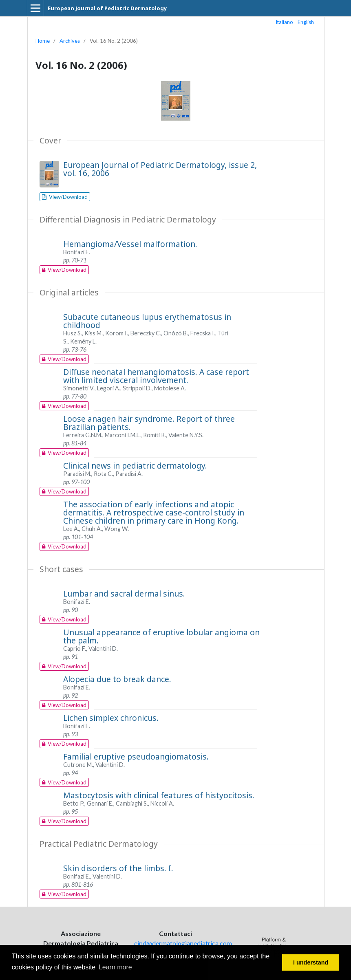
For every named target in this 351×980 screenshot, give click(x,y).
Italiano (285, 22)
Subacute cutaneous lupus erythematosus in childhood (147, 321)
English (306, 22)
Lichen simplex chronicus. (111, 718)
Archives (70, 41)
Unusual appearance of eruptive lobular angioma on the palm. (161, 636)
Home (43, 41)
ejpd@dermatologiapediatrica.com (183, 943)
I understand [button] (311, 962)
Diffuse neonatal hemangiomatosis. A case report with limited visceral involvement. (156, 376)
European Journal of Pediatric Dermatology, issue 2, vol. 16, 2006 (160, 169)
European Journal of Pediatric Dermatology (107, 8)
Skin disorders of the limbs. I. (118, 868)
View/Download (68, 197)
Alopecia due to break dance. (117, 679)
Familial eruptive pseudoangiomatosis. (136, 756)
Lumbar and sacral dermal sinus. (124, 594)
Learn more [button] (115, 967)
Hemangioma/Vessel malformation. (130, 244)
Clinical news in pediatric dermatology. (135, 466)
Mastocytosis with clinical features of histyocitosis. (159, 795)
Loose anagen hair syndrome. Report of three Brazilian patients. (149, 423)
